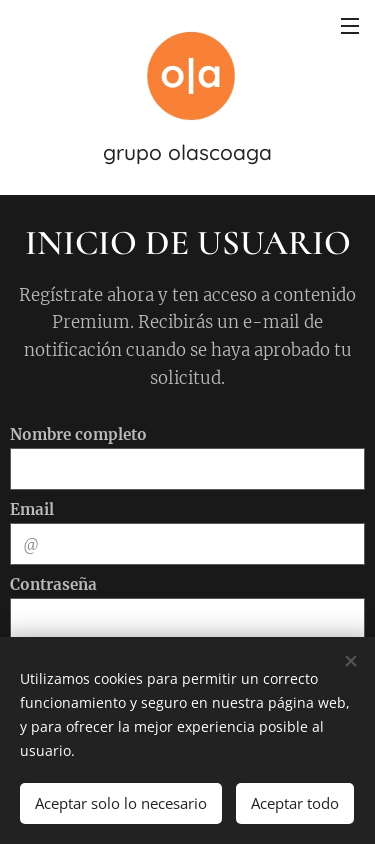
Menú (350, 26)
